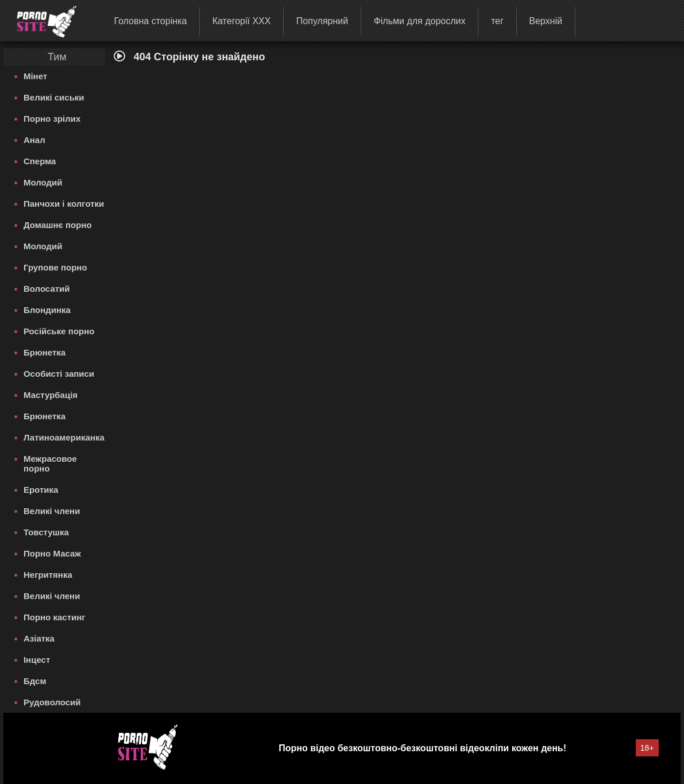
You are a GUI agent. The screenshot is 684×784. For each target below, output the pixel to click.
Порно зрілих (52, 119)
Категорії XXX (242, 21)
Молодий (43, 182)
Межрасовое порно (50, 464)
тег (497, 21)
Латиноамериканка (64, 437)
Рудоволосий (52, 702)
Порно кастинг (55, 617)
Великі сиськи (54, 97)
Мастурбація (51, 395)
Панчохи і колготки (64, 204)
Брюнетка (45, 352)
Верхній (546, 21)
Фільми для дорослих (420, 21)
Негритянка (48, 575)
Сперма (40, 161)
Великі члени (52, 511)
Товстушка (46, 532)
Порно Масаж (52, 553)
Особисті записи (59, 374)
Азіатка (39, 638)
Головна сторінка (150, 21)
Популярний (322, 21)
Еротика (41, 490)
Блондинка (47, 310)
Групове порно (55, 267)
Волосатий (47, 289)
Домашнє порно (58, 225)
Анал (34, 140)
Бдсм (35, 681)
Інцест (37, 660)
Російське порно (59, 331)
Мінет (35, 76)
